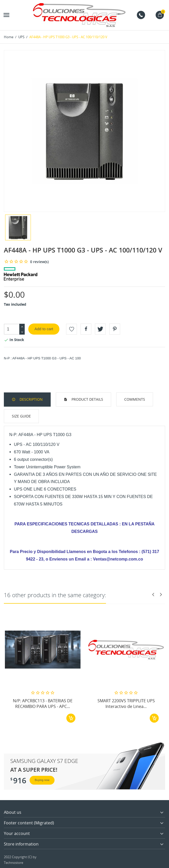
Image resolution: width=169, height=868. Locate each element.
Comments (135, 399)
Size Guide (21, 416)
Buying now (42, 780)
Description (31, 399)
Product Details (87, 399)
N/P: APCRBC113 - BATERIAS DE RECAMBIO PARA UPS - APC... (43, 704)
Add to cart (44, 329)
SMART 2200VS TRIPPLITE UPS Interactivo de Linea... (126, 704)
